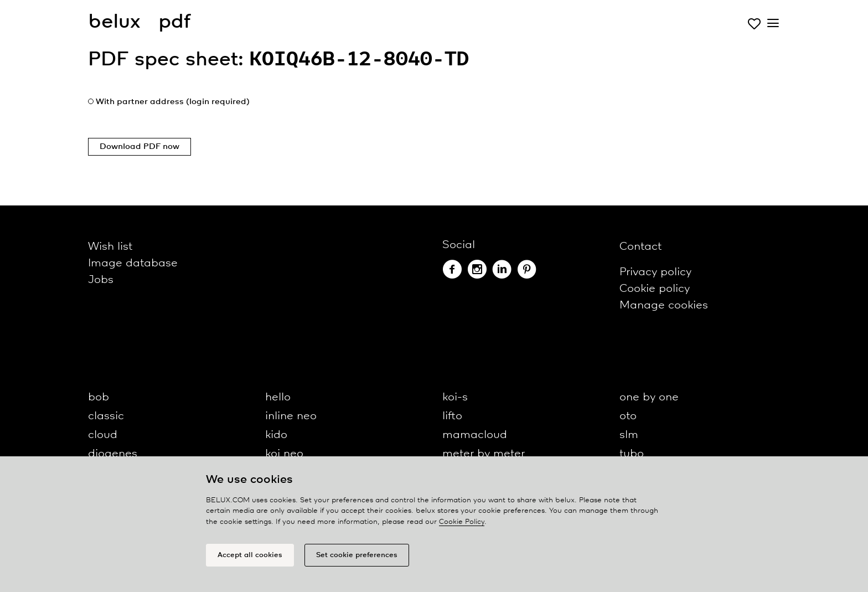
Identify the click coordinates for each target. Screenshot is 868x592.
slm (629, 435)
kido (276, 435)
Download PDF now (139, 147)
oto (628, 416)
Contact (640, 247)
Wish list (110, 247)
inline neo (291, 416)
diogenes (113, 454)
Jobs (101, 280)
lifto (452, 416)
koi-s (455, 397)
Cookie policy (655, 289)
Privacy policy (655, 272)
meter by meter (484, 454)
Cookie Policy (462, 522)
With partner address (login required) (173, 102)
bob (99, 397)
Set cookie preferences (357, 555)
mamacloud (475, 435)
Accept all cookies (250, 555)
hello (278, 397)
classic (106, 416)
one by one (649, 397)
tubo (632, 454)
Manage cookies (664, 305)
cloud (103, 435)
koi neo (284, 454)
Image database (133, 263)
